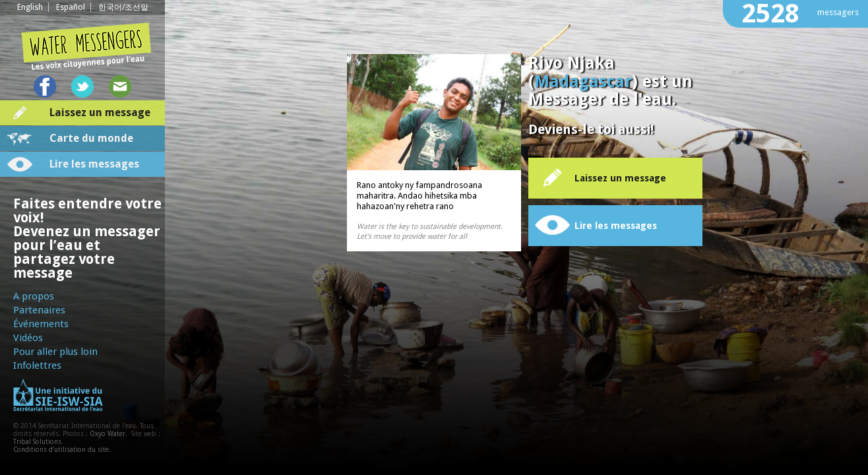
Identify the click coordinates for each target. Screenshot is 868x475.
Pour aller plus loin (55, 352)
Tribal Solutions (37, 442)
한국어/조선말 (123, 7)
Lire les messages (94, 164)
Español (71, 7)
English (30, 7)
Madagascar (583, 81)
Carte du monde (91, 138)
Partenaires (39, 310)
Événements (41, 324)
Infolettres (37, 365)
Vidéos (28, 338)
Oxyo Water (108, 434)
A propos (34, 296)
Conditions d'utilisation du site (61, 450)
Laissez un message (100, 112)
